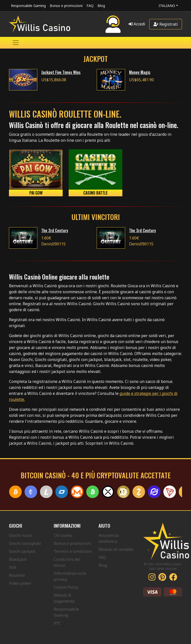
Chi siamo (63, 535)
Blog (101, 6)
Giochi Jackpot (22, 551)
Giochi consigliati (25, 543)
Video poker (20, 583)
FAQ (90, 6)
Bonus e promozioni (66, 6)
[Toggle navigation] (16, 43)
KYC (57, 623)
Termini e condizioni (73, 551)
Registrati (166, 24)
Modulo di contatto (116, 549)
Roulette (17, 575)
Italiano (167, 6)
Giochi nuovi (21, 535)
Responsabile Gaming (28, 6)
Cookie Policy (66, 587)
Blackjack (18, 559)
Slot (13, 567)
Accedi (137, 24)
